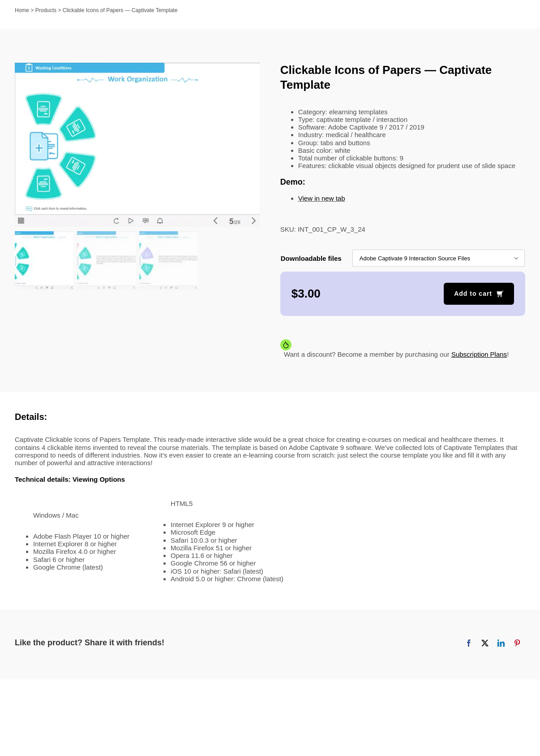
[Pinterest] (517, 643)
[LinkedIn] (501, 643)
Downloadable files (311, 258)
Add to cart (473, 294)
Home (22, 10)
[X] (485, 643)
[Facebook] (469, 643)
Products (46, 10)
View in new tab (322, 198)
